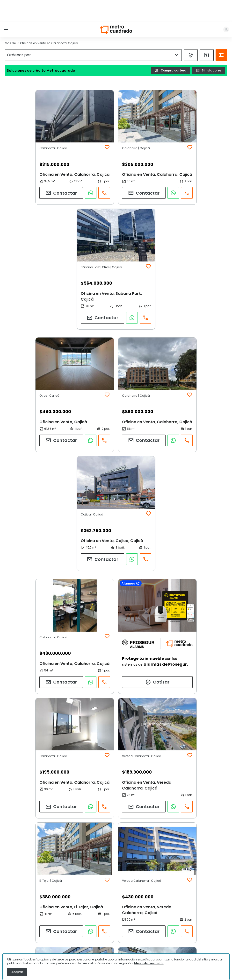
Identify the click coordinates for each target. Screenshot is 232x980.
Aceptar (17, 972)
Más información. (149, 963)
